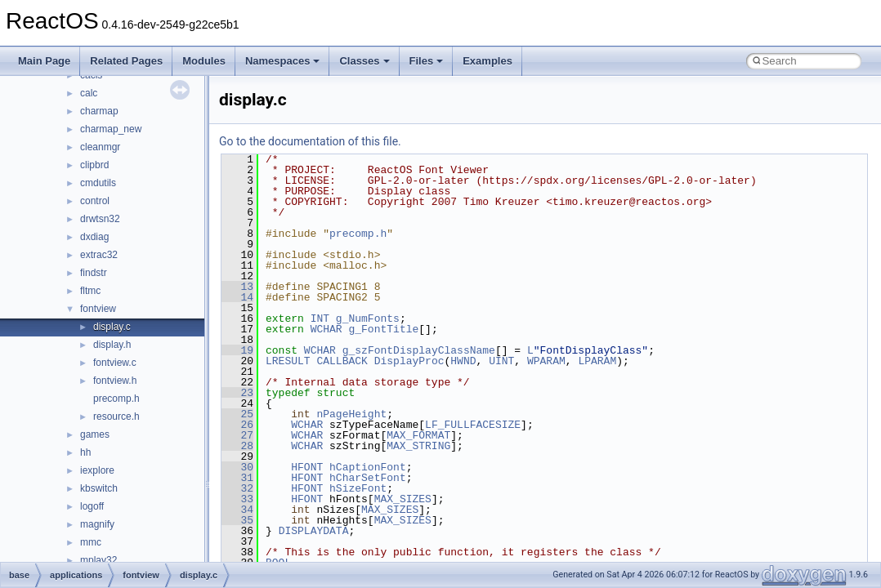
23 (237, 393)
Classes (364, 61)
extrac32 (99, 255)
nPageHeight (351, 414)
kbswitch (99, 488)
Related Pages (126, 61)
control (95, 201)
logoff (92, 506)
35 (237, 520)
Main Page (44, 61)
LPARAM (597, 361)
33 (237, 499)
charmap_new (111, 129)
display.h (112, 345)
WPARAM (546, 361)
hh (85, 452)
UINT (501, 361)
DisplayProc (409, 361)
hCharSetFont (368, 478)
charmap (99, 111)
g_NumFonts (368, 318)
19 (237, 350)
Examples (487, 61)
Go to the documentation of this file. (310, 141)
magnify (97, 524)
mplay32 (98, 560)
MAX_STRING (418, 446)
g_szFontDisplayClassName (419, 350)
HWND (463, 361)
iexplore (97, 470)
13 (237, 287)
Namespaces (283, 61)
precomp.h (116, 399)
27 (237, 435)
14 (237, 297)
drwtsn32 (100, 219)
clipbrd (94, 165)
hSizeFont (358, 488)
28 (237, 446)
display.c (112, 327)
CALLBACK (342, 361)
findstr (94, 273)
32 (237, 488)
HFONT (307, 467)
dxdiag (94, 237)
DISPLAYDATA (314, 531)
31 (237, 478)
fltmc (90, 291)
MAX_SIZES (403, 499)
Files (427, 61)
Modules (204, 61)
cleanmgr (100, 147)
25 (237, 414)
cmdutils (98, 183)
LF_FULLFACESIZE (473, 425)
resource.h (116, 416)
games (95, 434)
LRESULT (288, 361)
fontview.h (115, 381)
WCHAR (326, 329)
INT (320, 318)
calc (89, 93)
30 (237, 467)
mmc (91, 542)
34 (237, 510)
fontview (98, 309)
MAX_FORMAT (418, 435)
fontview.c (115, 363)
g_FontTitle (383, 329)
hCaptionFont (368, 467)
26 (237, 425)
